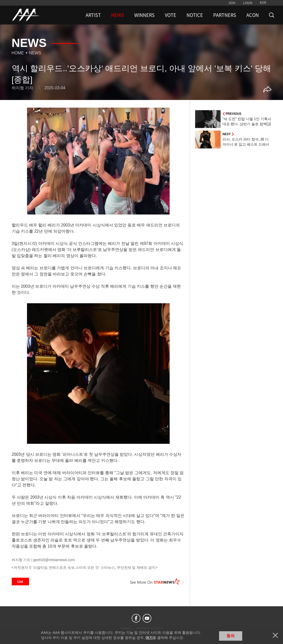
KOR (263, 3)
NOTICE (195, 15)
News (35, 53)
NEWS (118, 15)
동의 (231, 636)
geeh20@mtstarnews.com (54, 560)
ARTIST (93, 15)
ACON (253, 15)
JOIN (232, 3)
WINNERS (144, 15)
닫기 (275, 635)
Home (18, 53)
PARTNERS (225, 15)
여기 (149, 638)
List (20, 582)
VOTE (171, 15)
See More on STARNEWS (157, 582)
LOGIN (248, 3)
